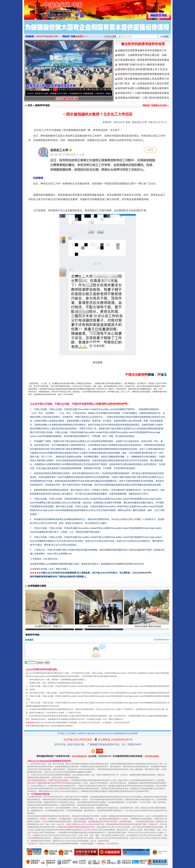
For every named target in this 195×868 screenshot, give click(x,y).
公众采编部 (71, 733)
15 (109, 89)
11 (93, 89)
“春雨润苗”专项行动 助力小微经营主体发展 (141, 65)
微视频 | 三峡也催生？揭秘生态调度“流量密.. (109, 93)
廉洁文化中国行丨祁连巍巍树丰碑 (71, 93)
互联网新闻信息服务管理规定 (73, 680)
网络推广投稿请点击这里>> (156, 105)
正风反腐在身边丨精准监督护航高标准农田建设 (143, 60)
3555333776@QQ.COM (47, 36)
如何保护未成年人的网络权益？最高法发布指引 (143, 88)
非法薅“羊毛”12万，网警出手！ (50, 630)
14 (105, 89)
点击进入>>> (81, 36)
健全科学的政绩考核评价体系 (143, 44)
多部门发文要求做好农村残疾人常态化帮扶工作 (143, 79)
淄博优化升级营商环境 (99, 630)
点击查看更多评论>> (162, 640)
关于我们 (61, 733)
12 (97, 89)
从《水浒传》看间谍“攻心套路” (39, 93)
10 (88, 89)
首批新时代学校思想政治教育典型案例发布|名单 (144, 74)
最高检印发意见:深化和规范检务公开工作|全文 (143, 69)
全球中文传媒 (49, 9)
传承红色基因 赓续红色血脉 (148, 630)
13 (101, 89)
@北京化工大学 (140, 122)
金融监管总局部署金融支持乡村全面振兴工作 (142, 50)
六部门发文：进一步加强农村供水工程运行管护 (143, 83)
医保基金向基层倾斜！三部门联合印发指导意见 (143, 98)
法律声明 (81, 733)
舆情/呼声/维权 (42, 105)
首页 (30, 105)
